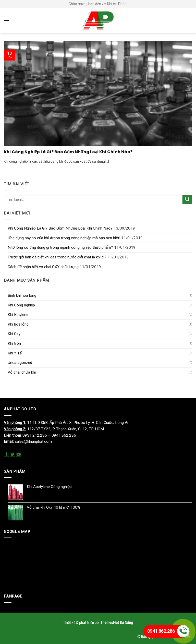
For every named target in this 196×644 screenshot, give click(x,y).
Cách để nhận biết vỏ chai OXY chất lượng (43, 267)
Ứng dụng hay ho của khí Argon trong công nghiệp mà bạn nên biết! (64, 238)
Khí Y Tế (15, 353)
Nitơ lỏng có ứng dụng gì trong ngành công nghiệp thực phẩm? (60, 247)
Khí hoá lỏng (18, 324)
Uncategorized (20, 363)
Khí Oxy (14, 334)
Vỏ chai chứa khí (22, 372)
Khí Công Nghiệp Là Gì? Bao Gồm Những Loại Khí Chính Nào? (60, 228)
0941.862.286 (161, 631)
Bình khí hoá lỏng (22, 295)
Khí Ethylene (18, 315)
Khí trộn (14, 343)
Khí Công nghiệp (21, 305)
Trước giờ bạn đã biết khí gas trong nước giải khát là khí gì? (57, 257)
